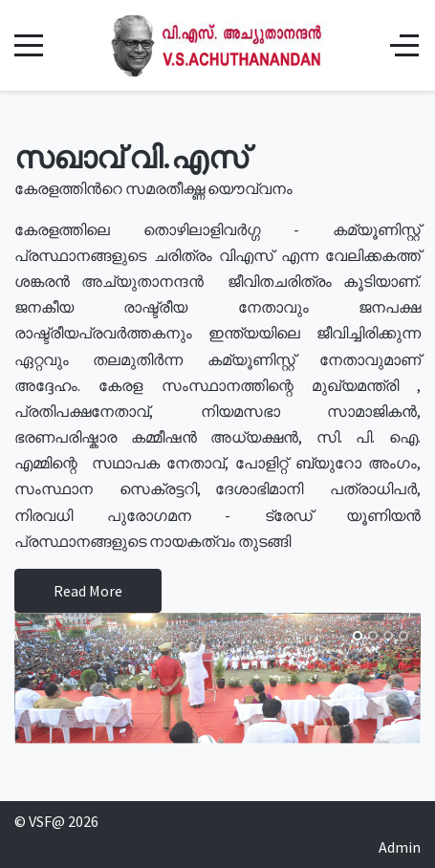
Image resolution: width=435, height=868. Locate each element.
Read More (88, 591)
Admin (400, 847)
